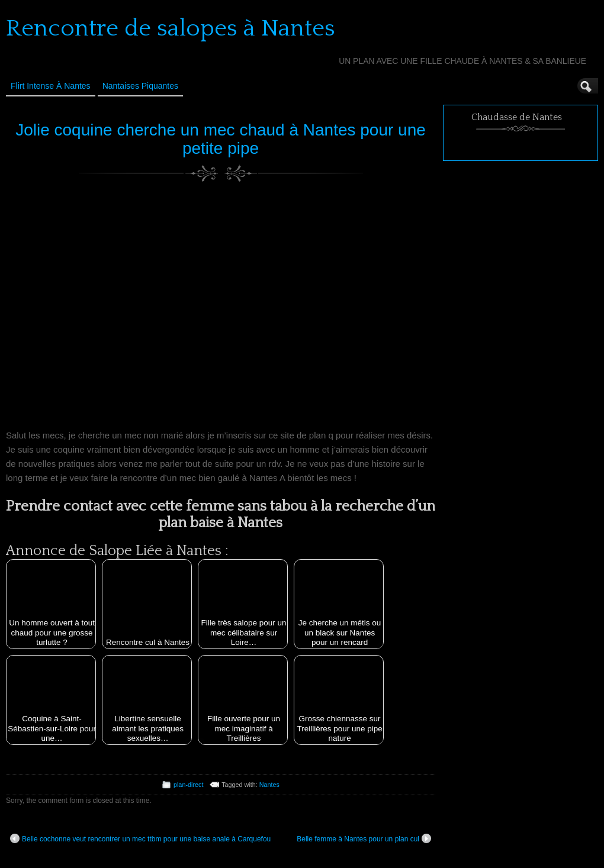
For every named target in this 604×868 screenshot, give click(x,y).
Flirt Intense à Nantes (51, 86)
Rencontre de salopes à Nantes (171, 28)
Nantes (269, 785)
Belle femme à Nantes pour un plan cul (364, 838)
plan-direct (188, 785)
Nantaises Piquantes (140, 86)
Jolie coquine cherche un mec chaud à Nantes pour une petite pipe (221, 139)
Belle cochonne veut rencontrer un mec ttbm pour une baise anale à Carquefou (140, 838)
